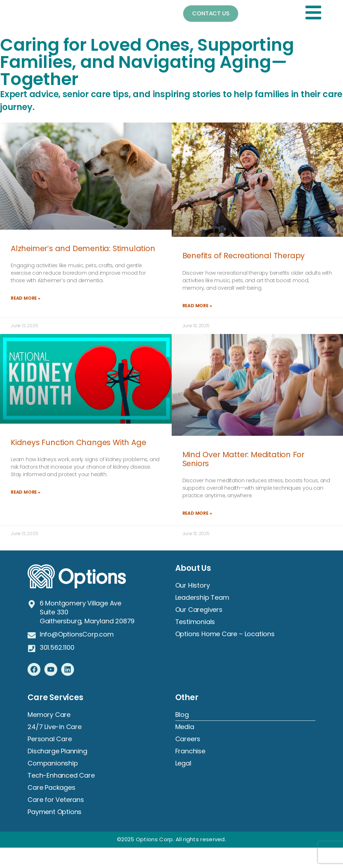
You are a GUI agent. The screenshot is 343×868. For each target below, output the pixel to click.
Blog (182, 715)
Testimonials (195, 622)
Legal (183, 764)
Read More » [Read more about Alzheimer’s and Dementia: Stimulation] (26, 298)
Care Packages (51, 788)
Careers (188, 739)
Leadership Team (202, 598)
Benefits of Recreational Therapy (244, 256)
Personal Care (50, 739)
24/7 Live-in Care (55, 727)
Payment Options (55, 812)
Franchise (190, 751)
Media (185, 727)
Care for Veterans (56, 800)
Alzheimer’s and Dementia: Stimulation (83, 248)
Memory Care (49, 715)
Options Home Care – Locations (225, 634)
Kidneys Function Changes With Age (78, 443)
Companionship (53, 764)
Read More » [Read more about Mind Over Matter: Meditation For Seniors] (197, 513)
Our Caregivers (199, 610)
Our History (193, 586)
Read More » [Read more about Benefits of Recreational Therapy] (197, 306)
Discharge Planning (57, 751)
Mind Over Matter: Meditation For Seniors (244, 459)
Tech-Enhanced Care (61, 776)
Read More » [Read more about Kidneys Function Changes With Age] (26, 492)
